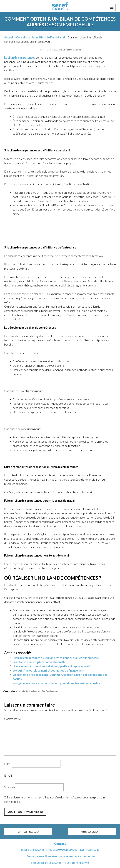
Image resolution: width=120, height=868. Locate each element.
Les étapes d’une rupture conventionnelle (39, 662)
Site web (9, 787)
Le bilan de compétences (20, 58)
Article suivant (92, 832)
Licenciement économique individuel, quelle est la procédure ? (52, 666)
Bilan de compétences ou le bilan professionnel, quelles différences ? (56, 658)
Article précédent (28, 832)
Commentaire (13, 719)
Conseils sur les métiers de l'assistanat (37, 691)
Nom (8, 764)
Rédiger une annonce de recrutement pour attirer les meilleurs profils (56, 683)
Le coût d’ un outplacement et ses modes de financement (49, 670)
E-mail (9, 775)
